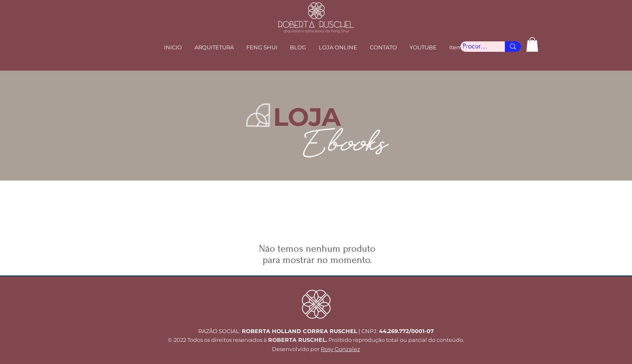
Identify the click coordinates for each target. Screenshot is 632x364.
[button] (262, 47)
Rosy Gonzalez (340, 349)
